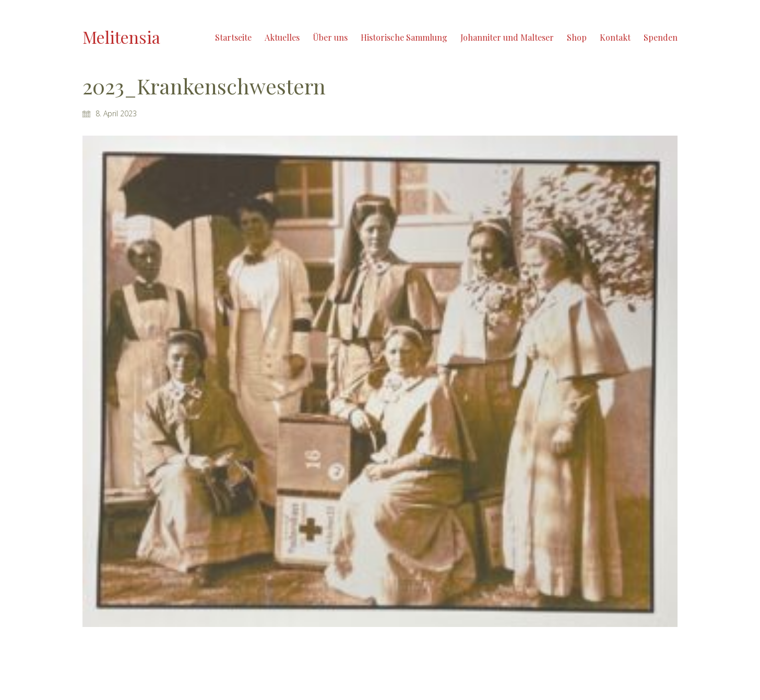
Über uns (330, 37)
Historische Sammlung (404, 37)
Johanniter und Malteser (507, 37)
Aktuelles (282, 37)
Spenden (661, 37)
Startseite (233, 37)
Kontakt (615, 37)
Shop (577, 37)
